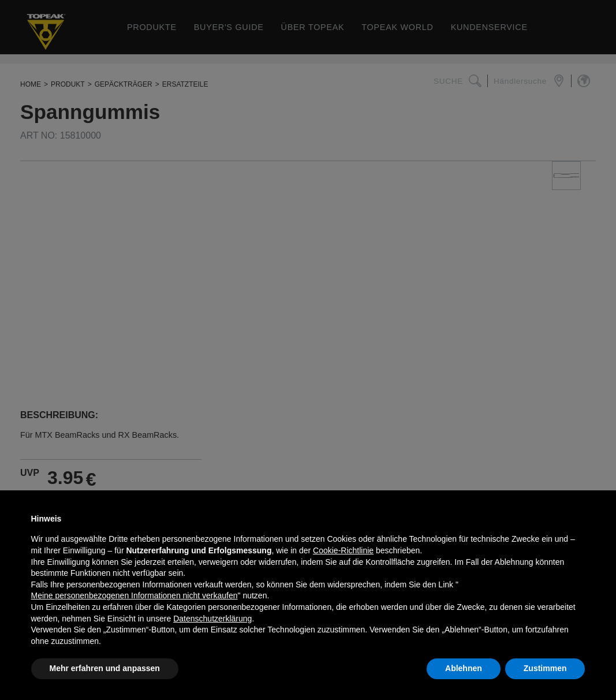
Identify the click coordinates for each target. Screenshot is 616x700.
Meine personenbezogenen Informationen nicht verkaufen (135, 595)
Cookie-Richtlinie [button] (343, 550)
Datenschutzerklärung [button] (212, 619)
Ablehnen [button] (464, 668)
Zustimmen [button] (545, 668)
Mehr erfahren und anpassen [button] (105, 668)
